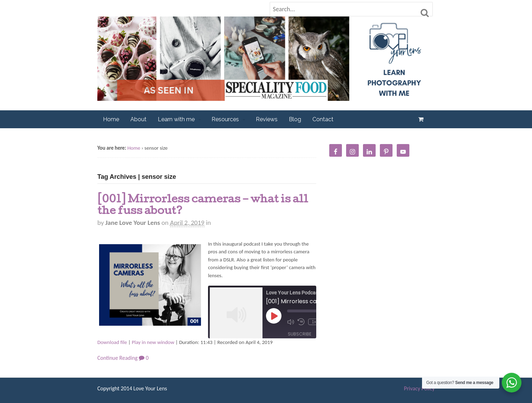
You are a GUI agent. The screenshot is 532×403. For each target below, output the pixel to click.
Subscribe (300, 334)
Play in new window (153, 342)
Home (111, 119)
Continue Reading (118, 358)
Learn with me (176, 119)
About (138, 119)
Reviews (267, 119)
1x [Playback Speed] (314, 322)
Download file (112, 342)
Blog (295, 119)
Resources (225, 119)
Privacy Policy (419, 388)
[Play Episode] (274, 316)
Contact (323, 119)
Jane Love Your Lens (133, 223)
